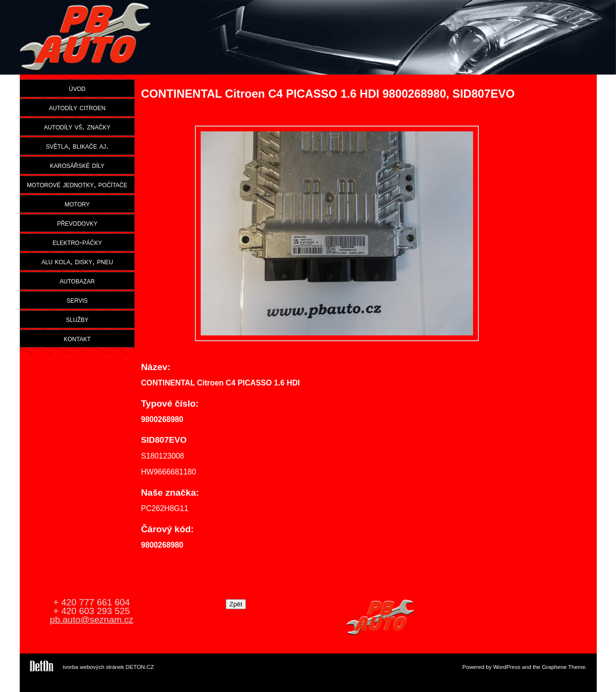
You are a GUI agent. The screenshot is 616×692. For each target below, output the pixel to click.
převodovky (77, 223)
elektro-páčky (77, 242)
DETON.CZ (140, 667)
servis (77, 300)
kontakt (77, 338)
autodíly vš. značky (77, 127)
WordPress (507, 667)
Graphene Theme (564, 667)
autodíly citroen (77, 107)
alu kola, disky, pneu (77, 261)
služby (77, 319)
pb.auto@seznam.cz (92, 620)
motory (77, 204)
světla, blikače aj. (77, 146)
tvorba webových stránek (94, 667)
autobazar (77, 281)
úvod (77, 88)
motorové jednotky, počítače (77, 184)
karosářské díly (77, 165)
